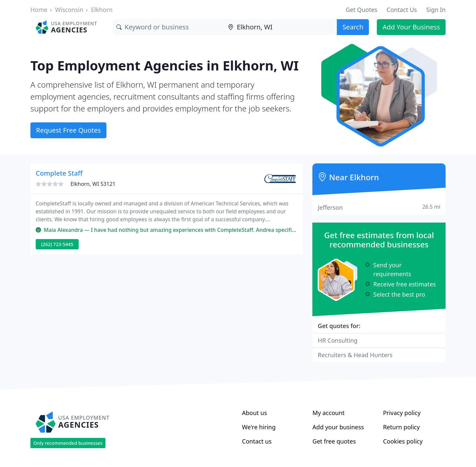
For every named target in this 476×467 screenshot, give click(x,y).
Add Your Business (411, 27)
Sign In (436, 10)
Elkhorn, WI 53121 (93, 184)
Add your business (338, 427)
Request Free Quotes (68, 130)
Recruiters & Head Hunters (355, 355)
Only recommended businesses (68, 443)
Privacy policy (402, 413)
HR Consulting (337, 340)
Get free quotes (334, 441)
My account (328, 413)
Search (353, 27)
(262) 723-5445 (57, 244)
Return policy (401, 427)
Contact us (257, 441)
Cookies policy (403, 441)
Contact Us (402, 10)
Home (39, 10)
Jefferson (379, 207)
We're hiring (259, 427)
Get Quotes (362, 10)
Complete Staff (59, 173)
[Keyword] (169, 27)
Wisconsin (69, 10)
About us (255, 413)
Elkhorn (102, 10)
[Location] (281, 27)
